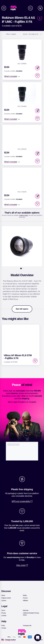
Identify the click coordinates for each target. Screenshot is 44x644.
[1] (21, 268)
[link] (15, 8)
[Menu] (4, 8)
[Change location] (10, 640)
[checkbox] (37, 76)
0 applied (11, 34)
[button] (37, 68)
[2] (23, 268)
